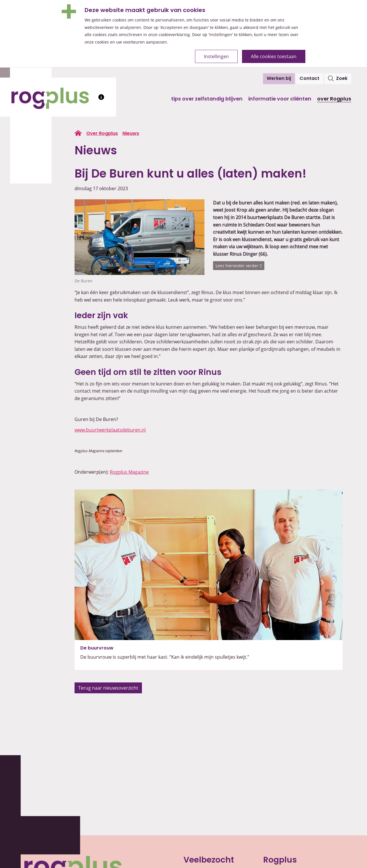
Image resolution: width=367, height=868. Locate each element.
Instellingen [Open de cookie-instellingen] (216, 56)
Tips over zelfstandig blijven (207, 99)
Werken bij (279, 79)
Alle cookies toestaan (274, 56)
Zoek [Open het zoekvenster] (338, 78)
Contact (310, 79)
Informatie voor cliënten (280, 99)
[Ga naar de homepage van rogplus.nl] (78, 133)
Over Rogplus (334, 99)
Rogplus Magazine (129, 472)
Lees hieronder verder (239, 266)
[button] (95, 582)
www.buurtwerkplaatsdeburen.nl (110, 430)
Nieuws (131, 134)
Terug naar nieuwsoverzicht (108, 688)
